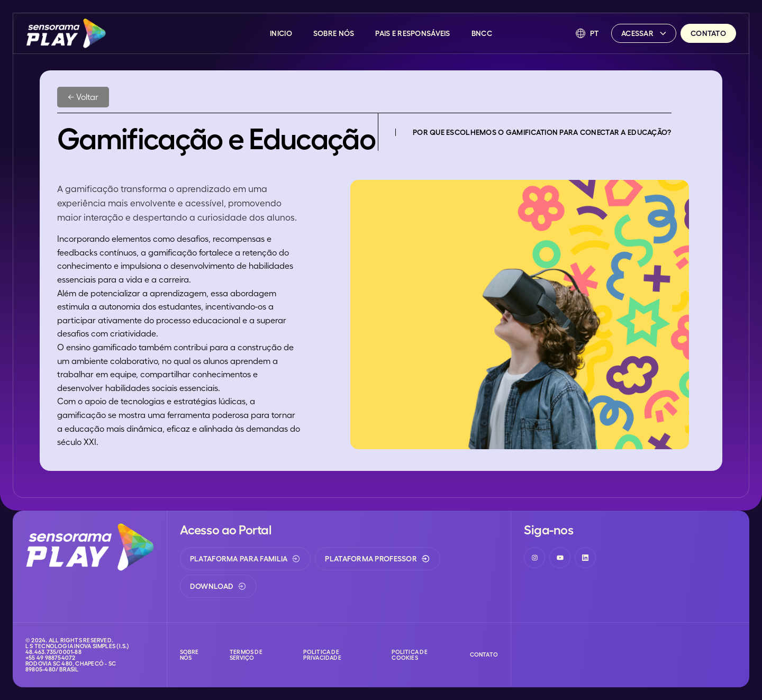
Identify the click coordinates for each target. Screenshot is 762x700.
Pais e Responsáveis (412, 33)
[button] (587, 33)
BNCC (482, 33)
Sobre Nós (334, 33)
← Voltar (83, 97)
